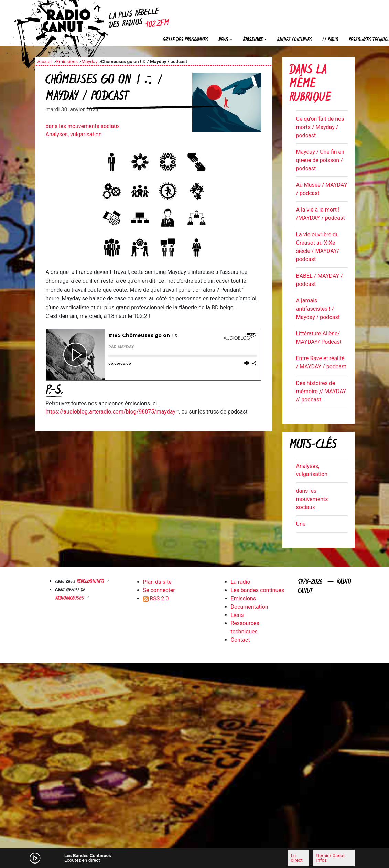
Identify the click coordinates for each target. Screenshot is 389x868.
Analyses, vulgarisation (74, 134)
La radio (330, 40)
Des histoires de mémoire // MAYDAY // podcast (321, 391)
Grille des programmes (185, 40)
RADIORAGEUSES (70, 598)
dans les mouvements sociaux (83, 126)
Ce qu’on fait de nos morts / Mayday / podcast (320, 127)
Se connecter (159, 590)
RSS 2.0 (156, 598)
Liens (237, 615)
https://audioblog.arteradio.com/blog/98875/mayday (111, 412)
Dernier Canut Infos (330, 858)
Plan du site (157, 582)
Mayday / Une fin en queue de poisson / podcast (320, 160)
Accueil (45, 61)
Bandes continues (295, 40)
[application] (195, 858)
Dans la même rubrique (310, 84)
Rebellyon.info (91, 582)
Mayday (89, 61)
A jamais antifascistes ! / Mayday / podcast (318, 309)
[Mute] (126, 858)
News (223, 40)
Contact (240, 640)
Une (301, 524)
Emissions (67, 61)
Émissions (253, 40)
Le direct (297, 858)
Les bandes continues (257, 590)
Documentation (250, 607)
